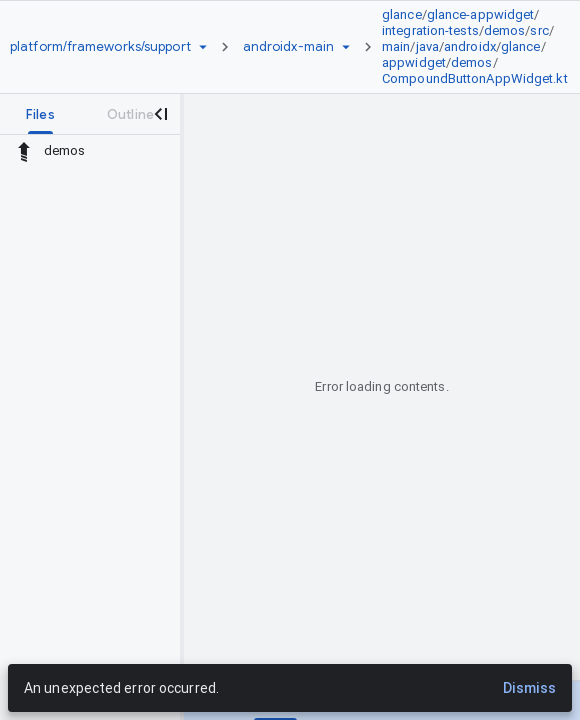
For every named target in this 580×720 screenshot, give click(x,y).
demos (505, 30)
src (539, 30)
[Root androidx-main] (288, 47)
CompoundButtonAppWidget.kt (475, 78)
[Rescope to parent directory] (24, 151)
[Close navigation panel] (160, 114)
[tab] (40, 114)
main (396, 46)
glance (402, 14)
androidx (470, 46)
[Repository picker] (203, 47)
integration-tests (430, 30)
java (427, 46)
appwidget (414, 62)
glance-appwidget (481, 14)
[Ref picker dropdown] (346, 47)
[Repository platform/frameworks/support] (100, 47)
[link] (480, 47)
